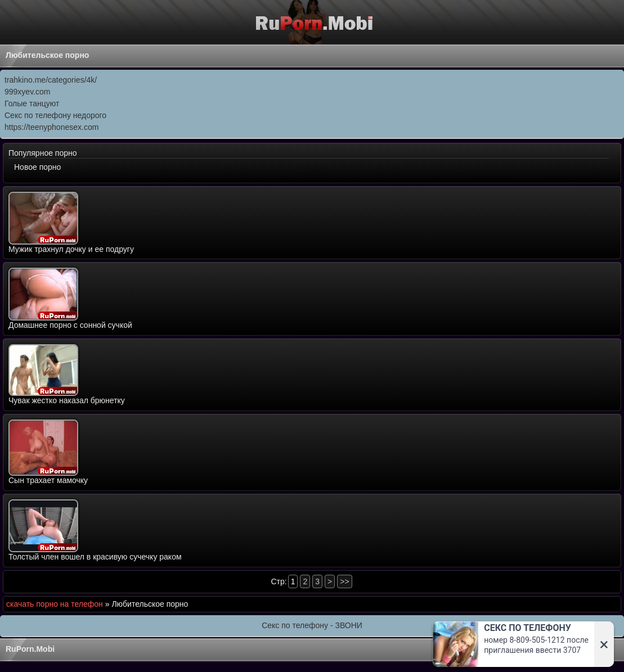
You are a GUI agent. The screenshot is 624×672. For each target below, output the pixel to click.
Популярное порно (43, 153)
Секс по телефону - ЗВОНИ (312, 625)
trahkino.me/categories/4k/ (51, 80)
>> (344, 581)
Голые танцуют (32, 103)
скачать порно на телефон (55, 604)
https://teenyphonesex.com (51, 127)
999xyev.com (27, 92)
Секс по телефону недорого (55, 115)
